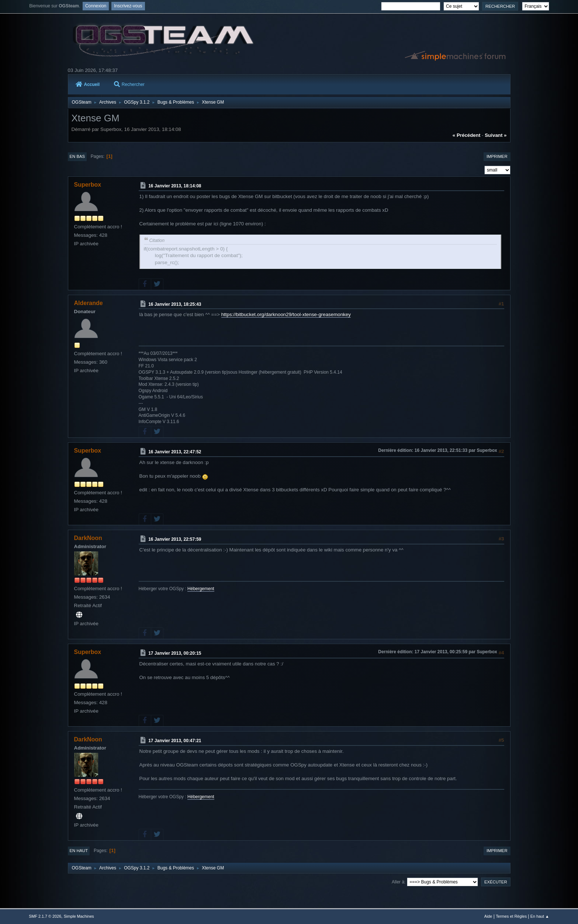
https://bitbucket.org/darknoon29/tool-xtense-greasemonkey (286, 314)
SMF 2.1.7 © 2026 (45, 916)
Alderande (89, 303)
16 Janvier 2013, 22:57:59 (175, 539)
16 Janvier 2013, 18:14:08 (175, 186)
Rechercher (129, 84)
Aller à (398, 882)
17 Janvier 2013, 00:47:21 (175, 741)
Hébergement (201, 589)
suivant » (496, 135)
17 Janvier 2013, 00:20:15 (175, 653)
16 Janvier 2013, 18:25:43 (175, 304)
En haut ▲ (540, 916)
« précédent (467, 135)
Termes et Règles (511, 916)
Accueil (88, 84)
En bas (77, 156)
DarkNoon (88, 538)
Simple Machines (79, 916)
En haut (79, 851)
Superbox (88, 185)
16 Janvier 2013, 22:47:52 (175, 452)
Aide (488, 916)
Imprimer (497, 156)
